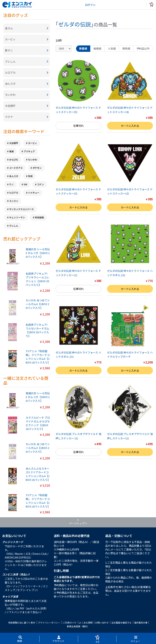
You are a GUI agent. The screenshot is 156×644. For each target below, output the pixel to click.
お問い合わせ (102, 623)
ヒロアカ (14, 193)
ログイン (90, 5)
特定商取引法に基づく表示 (22, 623)
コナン (40, 184)
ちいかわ (33, 159)
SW (25, 184)
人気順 (112, 48)
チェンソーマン (17, 217)
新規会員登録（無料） (78, 626)
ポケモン (37, 168)
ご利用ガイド (70, 623)
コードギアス (16, 168)
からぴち (14, 159)
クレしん (14, 226)
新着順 (83, 48)
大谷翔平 (14, 143)
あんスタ (14, 176)
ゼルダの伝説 (75, 24)
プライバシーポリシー (49, 623)
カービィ (33, 143)
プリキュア (29, 151)
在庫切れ (78, 126)
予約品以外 (143, 48)
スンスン (14, 201)
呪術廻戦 (39, 217)
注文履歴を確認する (121, 623)
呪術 (30, 176)
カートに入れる (130, 126)
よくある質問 (86, 623)
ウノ (11, 184)
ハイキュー (34, 193)
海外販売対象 (141, 623)
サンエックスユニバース (21, 209)
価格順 (97, 48)
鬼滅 (11, 151)
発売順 (126, 48)
